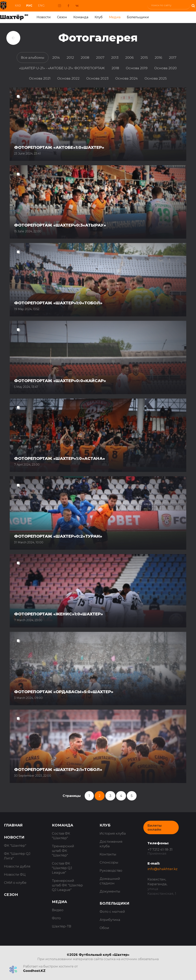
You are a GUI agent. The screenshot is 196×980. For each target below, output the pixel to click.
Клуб (99, 17)
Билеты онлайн (155, 827)
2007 (100, 58)
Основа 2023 (97, 78)
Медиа (115, 17)
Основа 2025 (156, 78)
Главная (13, 825)
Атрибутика (110, 920)
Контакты (108, 854)
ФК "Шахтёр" (15, 845)
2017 (173, 58)
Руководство (111, 870)
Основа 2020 (165, 68)
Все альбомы (33, 58)
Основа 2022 (68, 78)
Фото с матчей (112, 912)
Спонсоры (109, 862)
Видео (58, 910)
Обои (104, 928)
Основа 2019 (137, 68)
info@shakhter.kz (163, 869)
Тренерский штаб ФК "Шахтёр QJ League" (67, 885)
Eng (41, 6)
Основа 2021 (40, 78)
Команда (81, 17)
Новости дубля (17, 866)
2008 (85, 58)
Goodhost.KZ (34, 971)
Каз (18, 6)
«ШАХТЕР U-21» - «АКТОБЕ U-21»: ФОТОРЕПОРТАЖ (62, 68)
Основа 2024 (127, 78)
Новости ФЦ (15, 874)
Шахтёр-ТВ (62, 926)
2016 (158, 58)
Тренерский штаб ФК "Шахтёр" (63, 851)
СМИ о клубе (15, 883)
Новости (44, 17)
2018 (115, 68)
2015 (144, 58)
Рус (29, 6)
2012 (70, 58)
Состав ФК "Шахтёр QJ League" (62, 868)
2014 (56, 58)
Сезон (62, 17)
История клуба (113, 833)
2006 (130, 58)
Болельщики (138, 17)
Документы (110, 891)
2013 (115, 58)
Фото (56, 918)
